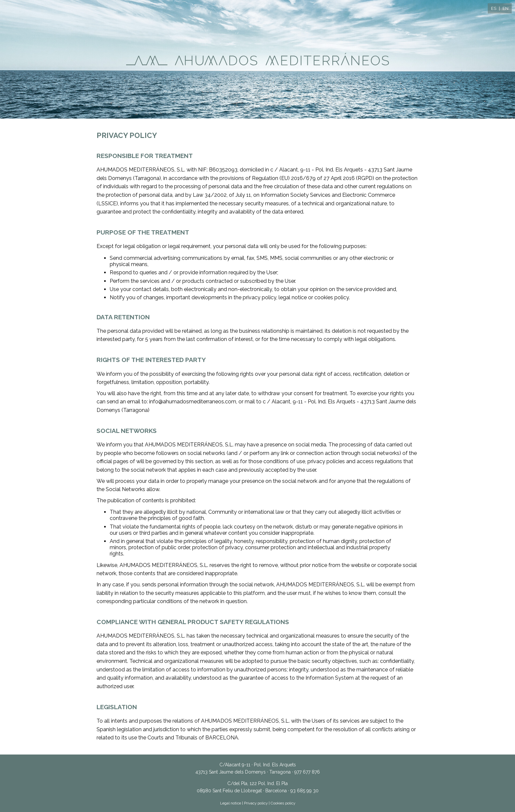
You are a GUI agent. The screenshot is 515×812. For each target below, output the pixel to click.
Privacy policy (256, 803)
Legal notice (231, 803)
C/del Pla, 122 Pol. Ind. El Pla (257, 783)
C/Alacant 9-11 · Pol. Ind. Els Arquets (258, 765)
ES (494, 8)
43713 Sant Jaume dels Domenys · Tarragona (243, 772)
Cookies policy (283, 803)
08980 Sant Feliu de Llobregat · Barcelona (242, 791)
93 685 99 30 (304, 791)
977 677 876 (307, 772)
